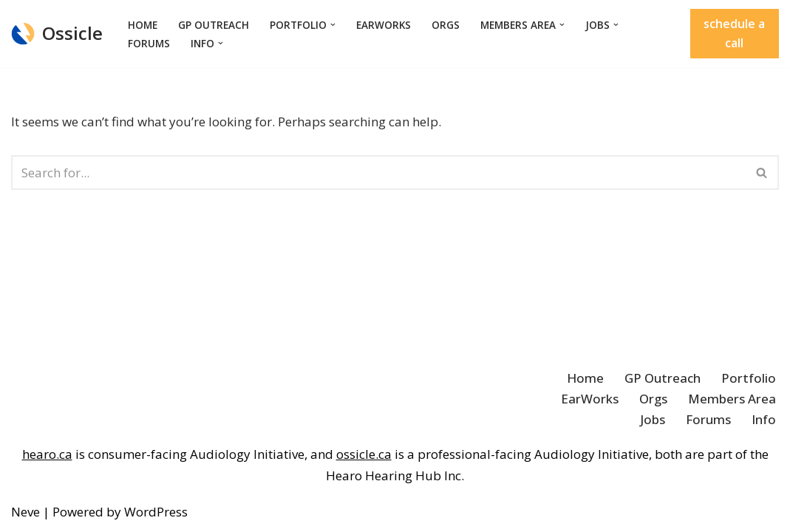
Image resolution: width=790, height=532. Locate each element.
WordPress (156, 512)
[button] (333, 25)
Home (143, 25)
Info (764, 419)
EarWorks (384, 25)
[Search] (378, 173)
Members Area (732, 399)
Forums (149, 43)
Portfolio (749, 378)
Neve (25, 512)
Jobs (653, 419)
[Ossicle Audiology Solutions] (57, 34)
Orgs (446, 25)
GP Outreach (214, 25)
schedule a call (734, 33)
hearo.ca (47, 454)
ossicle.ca (364, 454)
